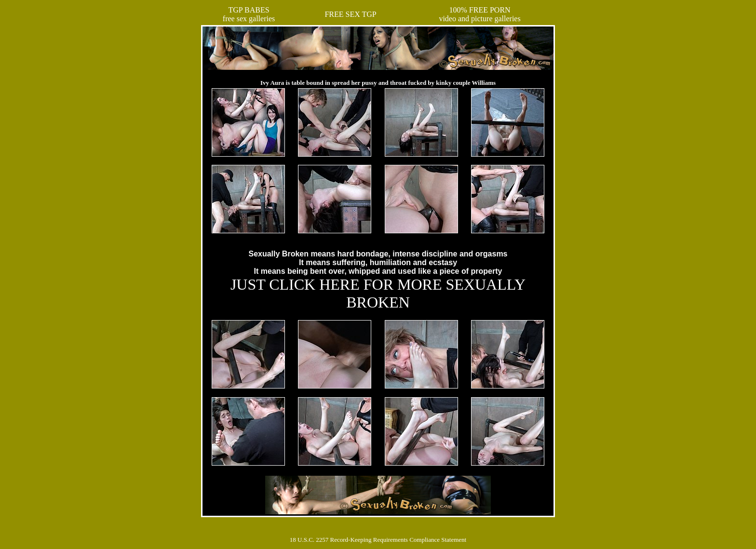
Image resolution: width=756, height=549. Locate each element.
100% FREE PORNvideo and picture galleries (479, 14)
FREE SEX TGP (350, 14)
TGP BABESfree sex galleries (249, 14)
